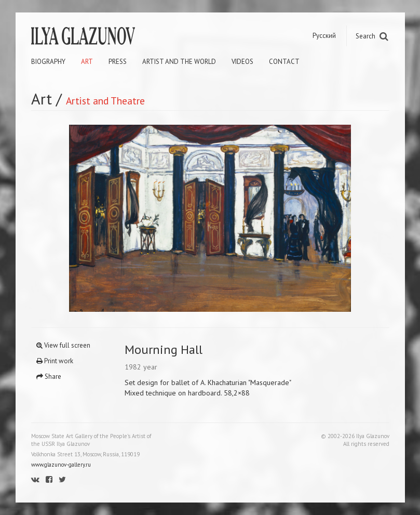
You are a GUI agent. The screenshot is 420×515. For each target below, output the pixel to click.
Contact (284, 62)
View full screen (63, 345)
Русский (324, 36)
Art (87, 62)
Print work (55, 361)
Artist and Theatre (105, 101)
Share (49, 377)
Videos (242, 62)
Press (118, 62)
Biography (48, 62)
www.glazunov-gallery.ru (61, 465)
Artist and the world (179, 62)
